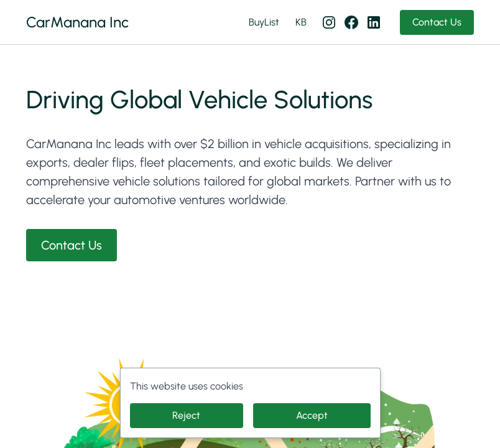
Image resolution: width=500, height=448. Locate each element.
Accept (312, 415)
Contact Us (437, 22)
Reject (186, 415)
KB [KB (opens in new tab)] (301, 22)
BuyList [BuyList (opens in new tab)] (264, 22)
